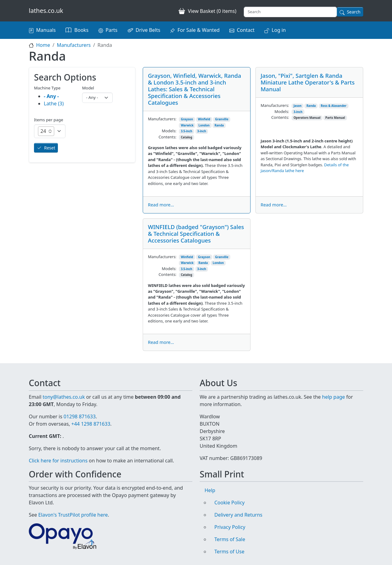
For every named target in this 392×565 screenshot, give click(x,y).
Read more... (161, 205)
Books (81, 30)
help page (334, 397)
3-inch (202, 131)
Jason (297, 106)
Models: (169, 131)
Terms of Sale (230, 539)
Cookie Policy (230, 503)
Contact (246, 30)
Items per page (49, 120)
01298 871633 (79, 416)
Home (43, 45)
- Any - (51, 96)
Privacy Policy (230, 527)
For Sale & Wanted (198, 30)
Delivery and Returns (238, 515)
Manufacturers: (162, 119)
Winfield (204, 119)
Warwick (187, 125)
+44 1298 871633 (91, 424)
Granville (222, 119)
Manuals (46, 30)
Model (88, 88)
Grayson (187, 119)
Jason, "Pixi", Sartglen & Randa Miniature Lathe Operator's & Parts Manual (308, 82)
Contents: (168, 137)
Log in (279, 30)
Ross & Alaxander (334, 106)
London (204, 125)
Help (210, 490)
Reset (50, 148)
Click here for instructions (58, 461)
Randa (219, 125)
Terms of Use (229, 552)
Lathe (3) (54, 104)
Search (354, 12)
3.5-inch (187, 131)
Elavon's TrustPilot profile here (73, 515)
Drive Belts (148, 30)
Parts (112, 30)
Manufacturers (74, 45)
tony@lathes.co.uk (64, 397)
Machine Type (47, 88)
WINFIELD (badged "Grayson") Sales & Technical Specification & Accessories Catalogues (196, 234)
